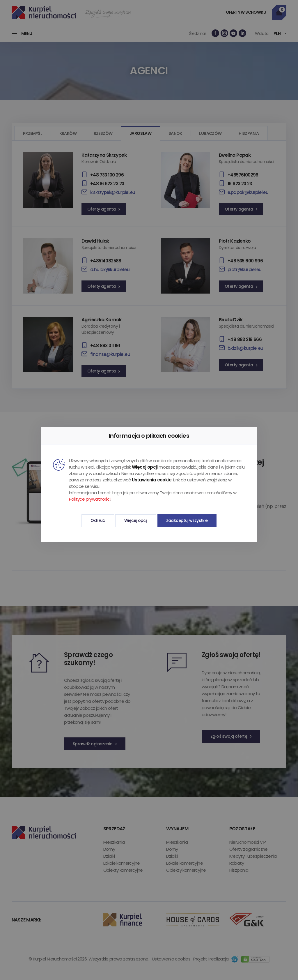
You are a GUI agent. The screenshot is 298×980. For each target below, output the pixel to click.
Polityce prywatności (90, 499)
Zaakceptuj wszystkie (187, 520)
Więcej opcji (136, 520)
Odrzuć (98, 520)
